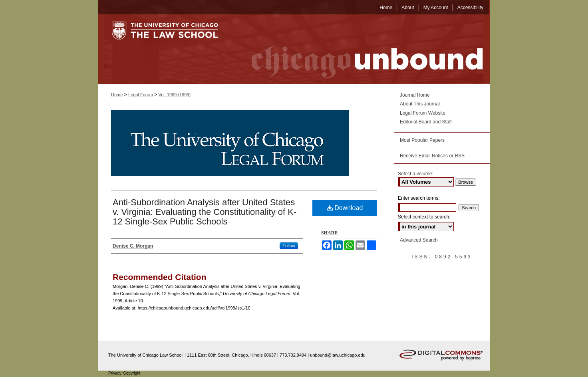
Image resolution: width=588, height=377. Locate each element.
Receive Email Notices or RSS (432, 156)
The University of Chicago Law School (145, 355)
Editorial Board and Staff (426, 122)
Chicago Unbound (360, 49)
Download (345, 208)
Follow (289, 246)
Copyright (132, 373)
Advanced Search (419, 240)
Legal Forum (141, 95)
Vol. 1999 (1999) (175, 95)
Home (117, 95)
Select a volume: (416, 174)
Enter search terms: (419, 198)
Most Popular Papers (422, 140)
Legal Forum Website (423, 113)
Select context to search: (424, 217)
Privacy (115, 373)
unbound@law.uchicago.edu (338, 355)
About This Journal (420, 104)
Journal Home (415, 95)
